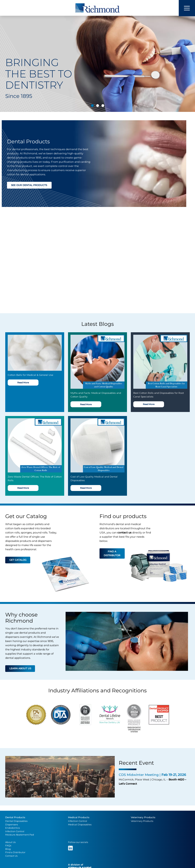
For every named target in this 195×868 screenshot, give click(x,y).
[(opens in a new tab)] (71, 848)
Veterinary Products (143, 817)
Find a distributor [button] (112, 554)
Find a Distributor (15, 852)
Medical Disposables (80, 825)
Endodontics (13, 828)
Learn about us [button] (20, 669)
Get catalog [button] (18, 560)
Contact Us (11, 856)
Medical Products (79, 817)
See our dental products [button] (29, 185)
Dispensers (12, 825)
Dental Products (15, 817)
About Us (10, 842)
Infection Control (15, 831)
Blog (8, 849)
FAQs (8, 846)
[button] (7, 66)
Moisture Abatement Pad (20, 835)
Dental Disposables (16, 821)
